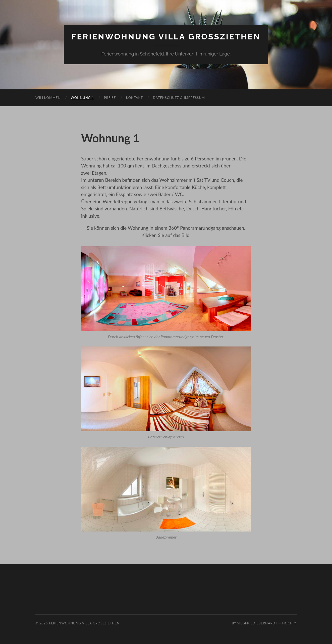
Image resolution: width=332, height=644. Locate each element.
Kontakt (134, 98)
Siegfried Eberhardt (257, 623)
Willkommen (48, 98)
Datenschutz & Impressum (179, 98)
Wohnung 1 (82, 98)
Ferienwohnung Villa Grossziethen (166, 37)
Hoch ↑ (289, 623)
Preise (110, 98)
